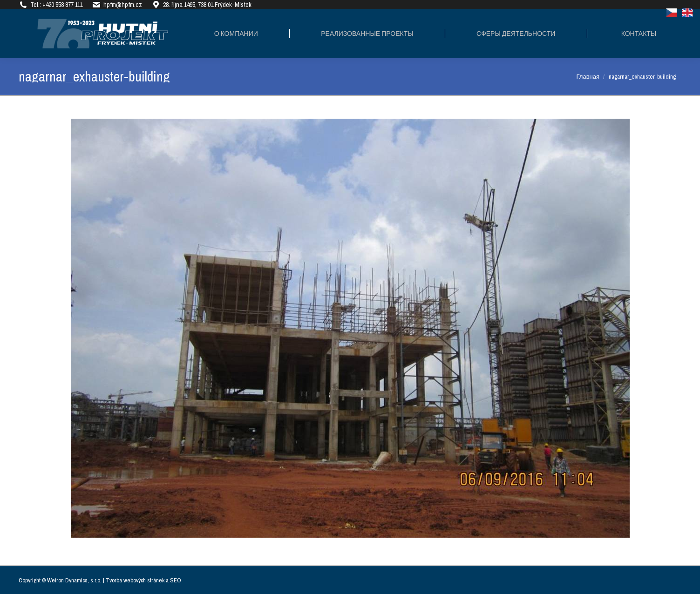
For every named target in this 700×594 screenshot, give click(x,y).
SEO (176, 580)
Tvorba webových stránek (135, 580)
